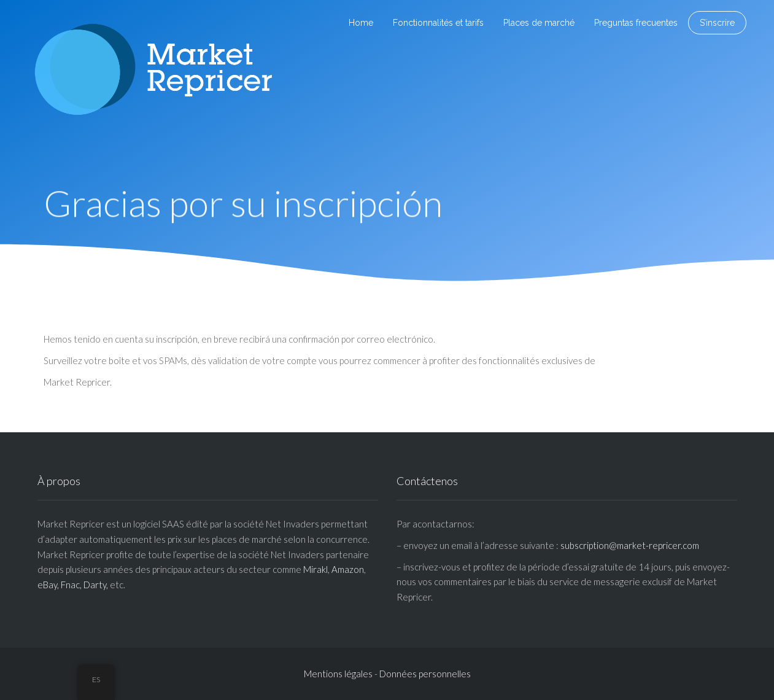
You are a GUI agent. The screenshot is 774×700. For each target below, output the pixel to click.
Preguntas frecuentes (636, 23)
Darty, (96, 585)
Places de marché (539, 23)
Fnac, (71, 585)
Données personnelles (425, 674)
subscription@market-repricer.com (630, 545)
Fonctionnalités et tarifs (438, 23)
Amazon (348, 569)
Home (361, 23)
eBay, (48, 585)
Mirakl (315, 569)
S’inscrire (717, 23)
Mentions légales (338, 674)
